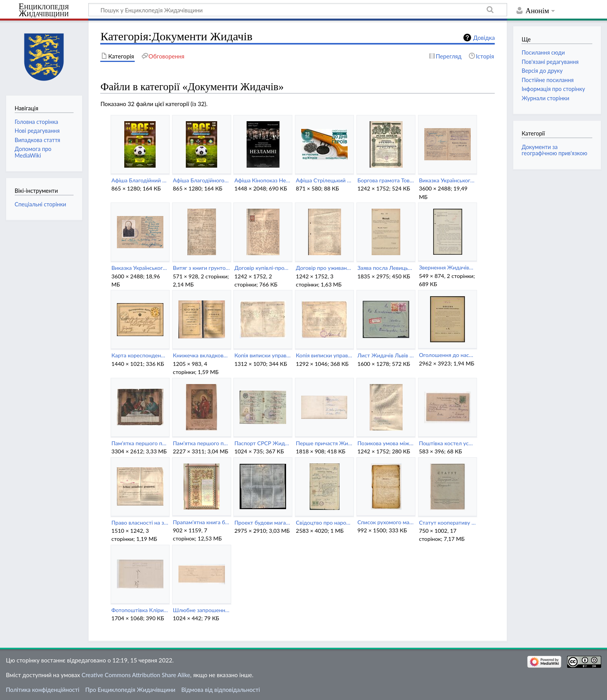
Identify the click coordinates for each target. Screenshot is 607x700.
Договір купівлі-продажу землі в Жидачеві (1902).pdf (263, 268)
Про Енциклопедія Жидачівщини (130, 690)
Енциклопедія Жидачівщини (44, 10)
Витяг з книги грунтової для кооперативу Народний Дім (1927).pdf (201, 268)
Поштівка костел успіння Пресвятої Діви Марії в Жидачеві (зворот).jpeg (447, 443)
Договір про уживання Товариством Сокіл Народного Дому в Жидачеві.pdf (324, 268)
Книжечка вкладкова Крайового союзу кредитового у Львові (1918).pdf (201, 355)
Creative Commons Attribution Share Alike (136, 675)
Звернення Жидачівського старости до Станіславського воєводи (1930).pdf (447, 267)
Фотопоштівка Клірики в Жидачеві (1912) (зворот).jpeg (140, 610)
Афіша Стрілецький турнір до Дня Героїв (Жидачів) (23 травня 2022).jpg (324, 180)
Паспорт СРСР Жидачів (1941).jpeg (263, 443)
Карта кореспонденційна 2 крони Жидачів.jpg (140, 355)
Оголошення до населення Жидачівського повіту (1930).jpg (447, 355)
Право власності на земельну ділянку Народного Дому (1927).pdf (140, 522)
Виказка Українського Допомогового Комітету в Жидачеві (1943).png (140, 268)
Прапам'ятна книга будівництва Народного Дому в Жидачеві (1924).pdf (201, 522)
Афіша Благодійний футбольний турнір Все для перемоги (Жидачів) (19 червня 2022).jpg (140, 180)
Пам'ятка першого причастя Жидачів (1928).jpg (140, 443)
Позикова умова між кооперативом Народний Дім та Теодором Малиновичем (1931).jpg (386, 443)
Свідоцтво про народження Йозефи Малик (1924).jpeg (324, 522)
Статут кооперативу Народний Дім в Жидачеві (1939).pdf (447, 522)
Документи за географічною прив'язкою (554, 150)
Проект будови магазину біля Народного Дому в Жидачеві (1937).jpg (263, 522)
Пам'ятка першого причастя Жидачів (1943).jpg (201, 443)
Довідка (484, 38)
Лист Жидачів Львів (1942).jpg (386, 355)
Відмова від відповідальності (220, 690)
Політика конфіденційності (43, 690)
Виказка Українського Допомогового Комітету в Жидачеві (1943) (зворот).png (447, 180)
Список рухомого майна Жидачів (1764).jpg (386, 522)
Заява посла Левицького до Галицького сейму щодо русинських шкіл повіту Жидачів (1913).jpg (386, 268)
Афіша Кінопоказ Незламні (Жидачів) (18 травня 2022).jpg (263, 180)
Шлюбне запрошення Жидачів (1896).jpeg (201, 610)
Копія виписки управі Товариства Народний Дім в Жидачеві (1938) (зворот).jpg (263, 355)
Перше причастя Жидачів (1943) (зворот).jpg (324, 443)
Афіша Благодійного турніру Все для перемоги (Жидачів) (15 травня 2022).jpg (201, 180)
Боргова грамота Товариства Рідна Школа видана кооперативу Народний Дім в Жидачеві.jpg (386, 180)
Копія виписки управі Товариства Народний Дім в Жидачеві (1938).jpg (324, 355)
